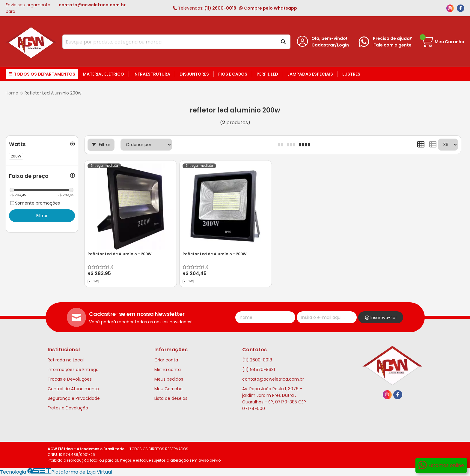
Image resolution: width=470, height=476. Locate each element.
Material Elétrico (103, 74)
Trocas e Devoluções (70, 379)
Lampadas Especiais (310, 74)
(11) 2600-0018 (205, 8)
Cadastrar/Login (330, 45)
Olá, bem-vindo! (329, 38)
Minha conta (168, 370)
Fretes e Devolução (68, 408)
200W (93, 281)
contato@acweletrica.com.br (273, 379)
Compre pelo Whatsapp (268, 8)
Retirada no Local (66, 360)
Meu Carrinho (168, 389)
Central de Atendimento (73, 389)
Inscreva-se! (381, 318)
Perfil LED (267, 74)
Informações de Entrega (73, 370)
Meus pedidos (169, 379)
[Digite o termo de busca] (169, 42)
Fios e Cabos (233, 74)
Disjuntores (194, 74)
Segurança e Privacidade (74, 398)
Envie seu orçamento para (66, 8)
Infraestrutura (152, 74)
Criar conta (166, 360)
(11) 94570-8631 (259, 370)
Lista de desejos (171, 398)
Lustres (351, 74)
